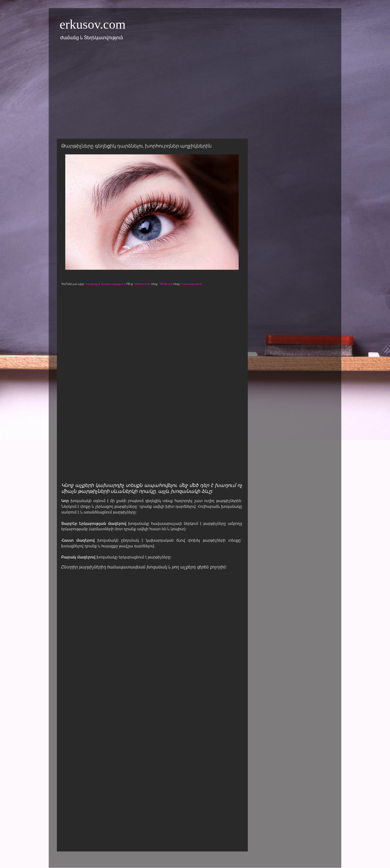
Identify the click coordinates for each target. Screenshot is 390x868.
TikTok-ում (165, 284)
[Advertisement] (195, 93)
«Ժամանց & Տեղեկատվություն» (105, 284)
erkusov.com (93, 24)
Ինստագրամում (191, 284)
